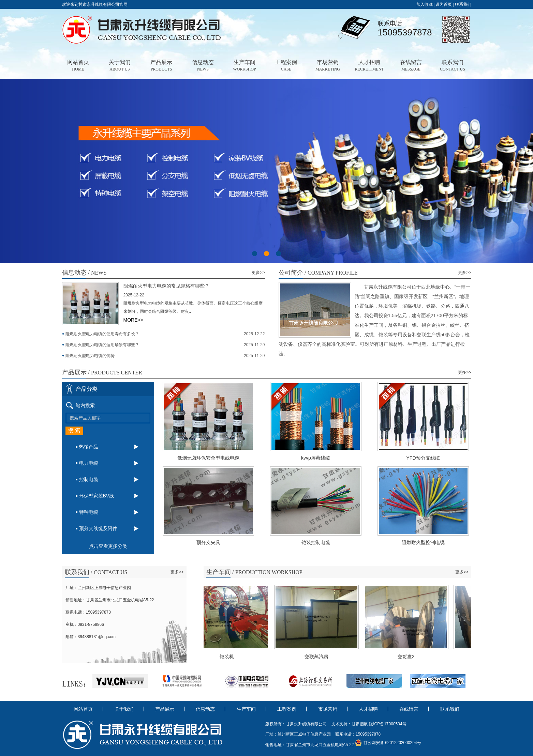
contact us (96, 572)
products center (102, 372)
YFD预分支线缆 (433, 458)
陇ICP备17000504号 (388, 724)
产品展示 (161, 66)
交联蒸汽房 (318, 657)
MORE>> (133, 320)
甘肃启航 (360, 724)
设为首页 (444, 4)
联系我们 (463, 4)
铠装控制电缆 (326, 542)
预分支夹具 (219, 542)
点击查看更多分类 (108, 546)
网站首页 (78, 66)
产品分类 (87, 389)
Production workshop (254, 572)
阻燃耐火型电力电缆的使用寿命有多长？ (102, 334)
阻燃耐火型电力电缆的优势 (90, 356)
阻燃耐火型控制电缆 (433, 542)
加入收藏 (425, 4)
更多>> (258, 273)
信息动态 (203, 66)
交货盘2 (408, 657)
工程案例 (286, 66)
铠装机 (228, 657)
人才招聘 (369, 66)
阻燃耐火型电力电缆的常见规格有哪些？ (166, 286)
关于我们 (120, 66)
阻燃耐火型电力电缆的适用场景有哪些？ (102, 345)
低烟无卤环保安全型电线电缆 (219, 458)
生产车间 (245, 66)
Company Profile (318, 273)
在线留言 (411, 66)
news (84, 273)
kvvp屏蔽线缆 (326, 458)
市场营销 (328, 66)
